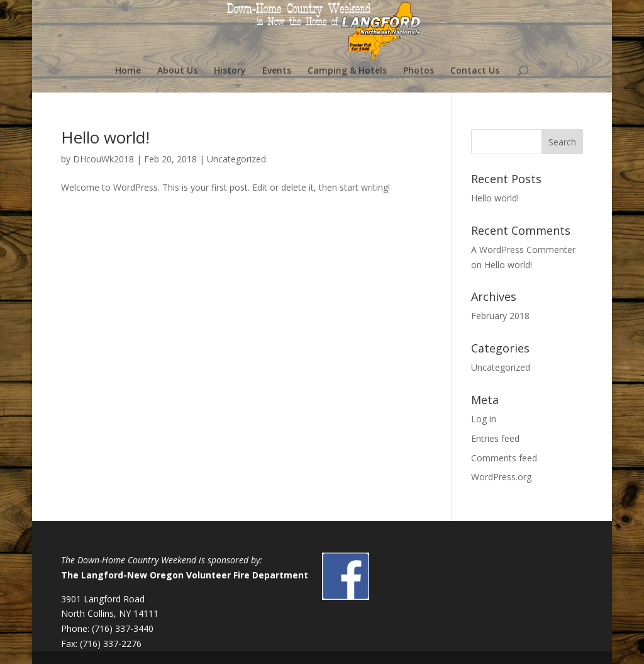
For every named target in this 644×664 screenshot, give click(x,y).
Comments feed (504, 458)
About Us (177, 71)
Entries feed (495, 438)
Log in (484, 419)
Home (128, 71)
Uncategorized (236, 159)
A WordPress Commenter (523, 250)
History (230, 71)
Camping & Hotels (347, 71)
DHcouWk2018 (103, 159)
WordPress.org (501, 477)
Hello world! (105, 137)
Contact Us (475, 71)
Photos (419, 71)
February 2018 (500, 316)
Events (277, 71)
